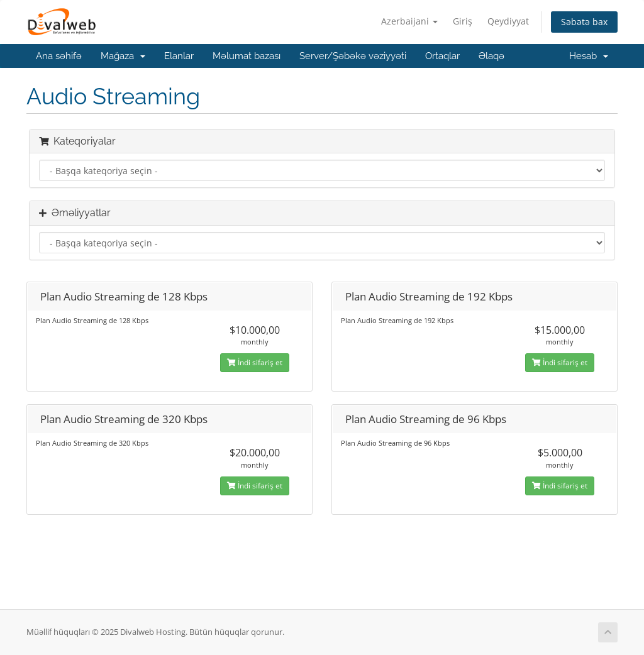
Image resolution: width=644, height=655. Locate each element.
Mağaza (123, 56)
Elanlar (179, 56)
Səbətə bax (584, 22)
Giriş (463, 21)
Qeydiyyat (508, 21)
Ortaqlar (442, 56)
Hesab (589, 56)
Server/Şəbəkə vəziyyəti (353, 56)
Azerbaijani (409, 21)
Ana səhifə (59, 56)
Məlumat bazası (247, 56)
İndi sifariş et (255, 362)
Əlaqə (491, 56)
